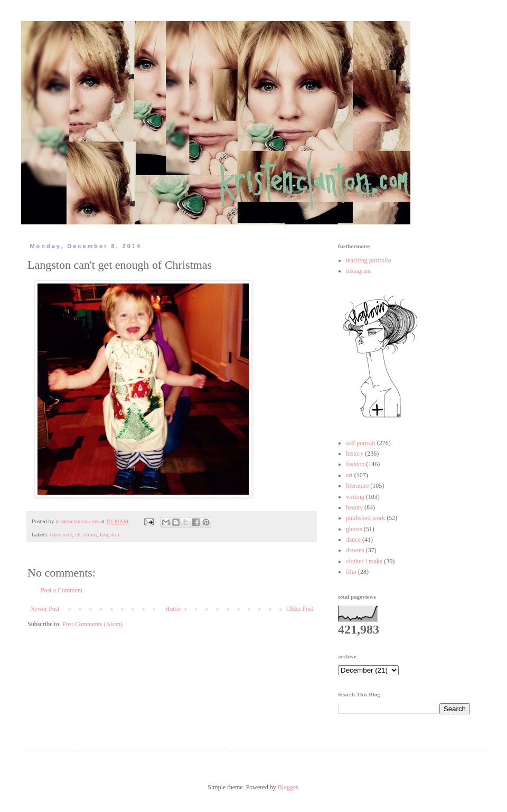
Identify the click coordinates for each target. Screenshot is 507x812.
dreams (355, 550)
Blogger (288, 787)
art (349, 475)
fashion (355, 464)
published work (365, 518)
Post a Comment (62, 590)
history (355, 454)
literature (357, 486)
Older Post (300, 609)
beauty (354, 507)
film (351, 572)
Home (173, 609)
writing (355, 497)
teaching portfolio (369, 260)
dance (353, 540)
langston (110, 534)
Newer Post (45, 609)
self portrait (361, 443)
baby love (61, 534)
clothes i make (364, 561)
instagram (358, 271)
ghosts (354, 529)
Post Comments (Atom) (92, 624)
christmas (86, 534)
